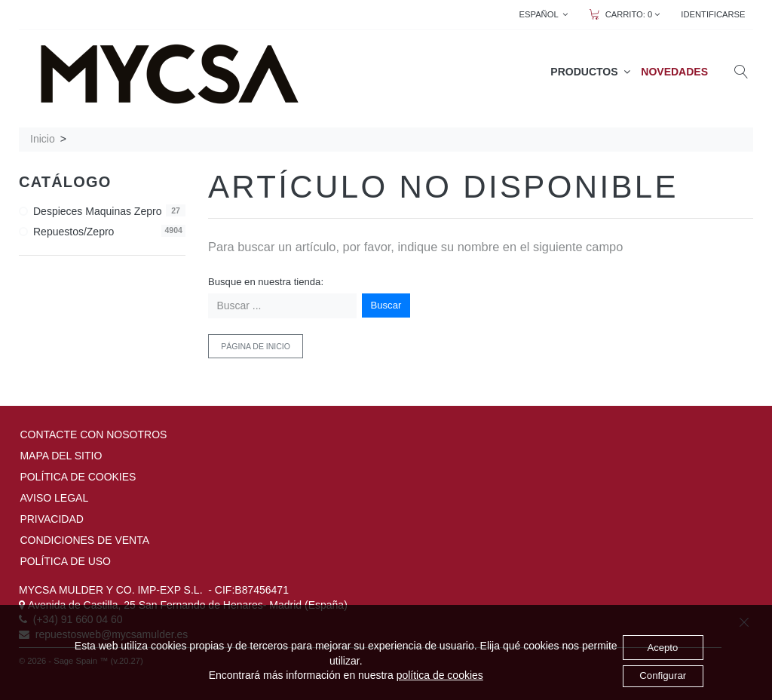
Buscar (386, 305)
